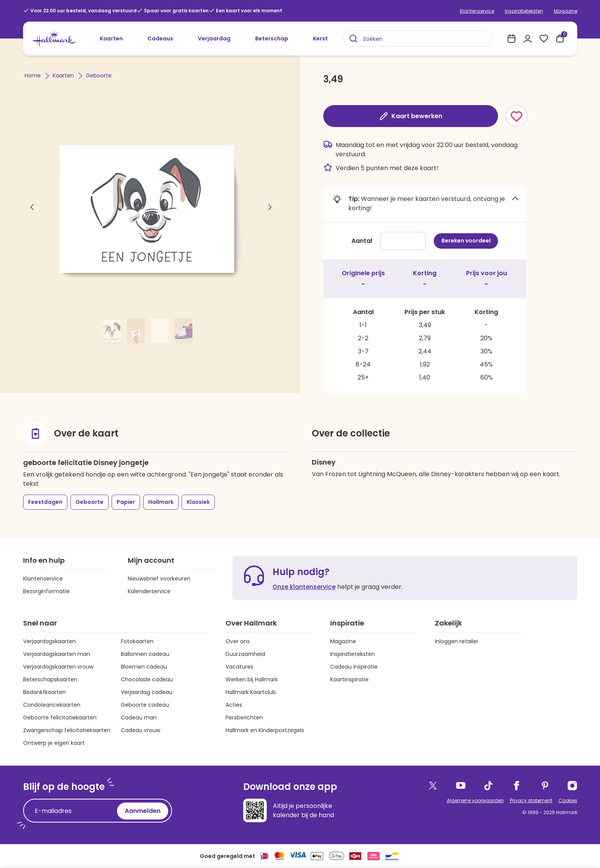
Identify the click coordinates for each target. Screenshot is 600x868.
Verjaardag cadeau (147, 692)
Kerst (320, 38)
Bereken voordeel (466, 241)
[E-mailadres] (72, 811)
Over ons (238, 641)
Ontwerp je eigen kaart (54, 743)
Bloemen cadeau (144, 667)
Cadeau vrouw (140, 730)
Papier (126, 502)
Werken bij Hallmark (252, 679)
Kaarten (111, 38)
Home (33, 75)
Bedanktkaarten (44, 692)
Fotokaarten (137, 641)
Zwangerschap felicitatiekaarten (67, 730)
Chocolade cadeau (147, 679)
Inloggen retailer (457, 641)
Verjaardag (214, 38)
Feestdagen (45, 502)
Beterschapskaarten (50, 679)
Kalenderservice (149, 591)
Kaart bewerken (411, 116)
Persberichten (244, 717)
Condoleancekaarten (52, 705)
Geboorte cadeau (145, 705)
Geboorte (99, 75)
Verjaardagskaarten (49, 641)
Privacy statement (531, 800)
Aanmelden (143, 811)
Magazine (566, 11)
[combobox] (418, 38)
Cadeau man (139, 717)
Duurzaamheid (245, 654)
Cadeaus (160, 38)
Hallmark (161, 502)
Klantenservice (477, 11)
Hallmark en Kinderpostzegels (265, 730)
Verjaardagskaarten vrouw (58, 667)
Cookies (568, 800)
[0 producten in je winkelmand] (560, 38)
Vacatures (239, 667)
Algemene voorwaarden (475, 800)
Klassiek (198, 502)
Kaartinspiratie (349, 679)
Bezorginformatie (46, 591)
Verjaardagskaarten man (57, 654)
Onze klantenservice (304, 587)
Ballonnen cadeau (145, 654)
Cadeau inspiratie (354, 667)
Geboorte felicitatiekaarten (60, 717)
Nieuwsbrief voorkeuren (159, 579)
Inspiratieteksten (524, 11)
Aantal (362, 241)
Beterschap (272, 38)
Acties (234, 705)
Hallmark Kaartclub (251, 692)
